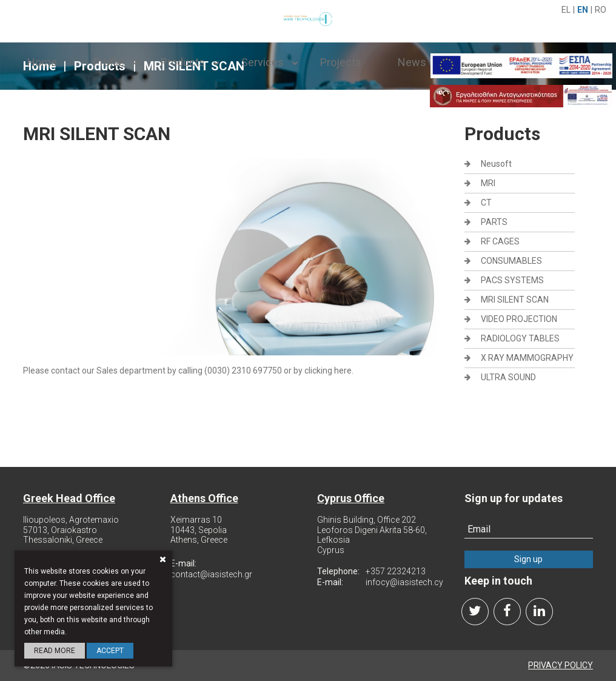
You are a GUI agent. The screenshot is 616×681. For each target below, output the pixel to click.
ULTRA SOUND (508, 377)
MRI (488, 183)
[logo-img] (308, 18)
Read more (55, 651)
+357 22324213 (396, 571)
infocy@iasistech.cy (404, 582)
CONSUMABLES (511, 261)
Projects (341, 62)
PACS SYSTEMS (512, 280)
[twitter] (475, 612)
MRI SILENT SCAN (515, 300)
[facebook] (507, 612)
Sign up (528, 559)
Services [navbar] (263, 62)
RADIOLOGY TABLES (520, 338)
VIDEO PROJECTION (519, 319)
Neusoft (496, 164)
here (343, 371)
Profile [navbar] (109, 62)
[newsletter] (529, 529)
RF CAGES (500, 241)
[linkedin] (539, 612)
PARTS (494, 222)
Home (42, 62)
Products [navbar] (183, 62)
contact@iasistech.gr (211, 574)
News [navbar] (412, 62)
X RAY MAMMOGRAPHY (527, 358)
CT (486, 203)
